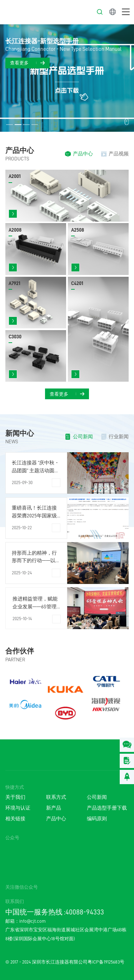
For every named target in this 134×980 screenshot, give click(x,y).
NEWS (12, 442)
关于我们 (15, 797)
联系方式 (56, 797)
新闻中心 (20, 433)
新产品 (54, 808)
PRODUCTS (17, 159)
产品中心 (20, 150)
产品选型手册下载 (107, 808)
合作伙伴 (20, 651)
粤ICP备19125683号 (106, 962)
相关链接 (15, 819)
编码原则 (97, 819)
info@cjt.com (33, 921)
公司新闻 (97, 797)
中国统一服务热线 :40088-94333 (55, 912)
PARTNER (15, 660)
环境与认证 (18, 808)
